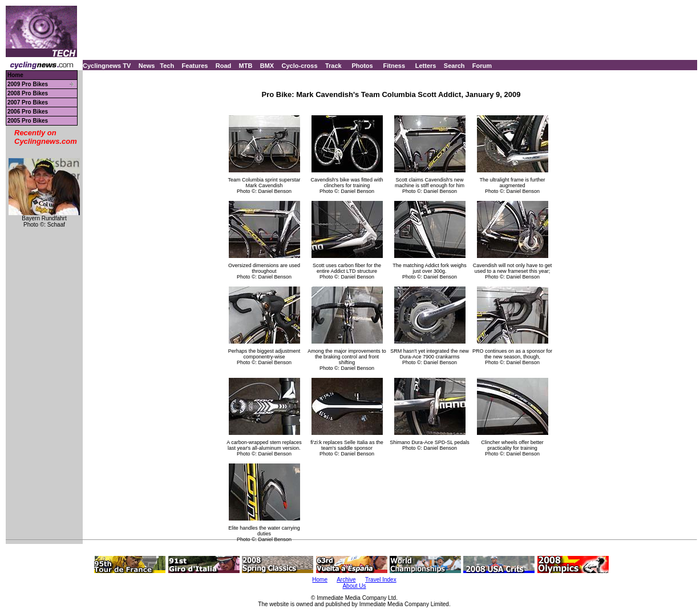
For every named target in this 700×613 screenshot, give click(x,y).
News (147, 66)
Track (333, 66)
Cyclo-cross (300, 66)
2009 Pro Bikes (28, 84)
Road (224, 66)
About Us (354, 586)
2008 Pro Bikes (28, 93)
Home (15, 75)
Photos (362, 66)
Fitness (394, 66)
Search (454, 66)
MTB (246, 66)
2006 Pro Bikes (28, 112)
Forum (482, 66)
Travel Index (381, 580)
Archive (346, 580)
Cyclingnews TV (107, 66)
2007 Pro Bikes (28, 102)
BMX (267, 66)
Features (195, 66)
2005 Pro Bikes (28, 121)
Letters (426, 66)
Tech (167, 66)
